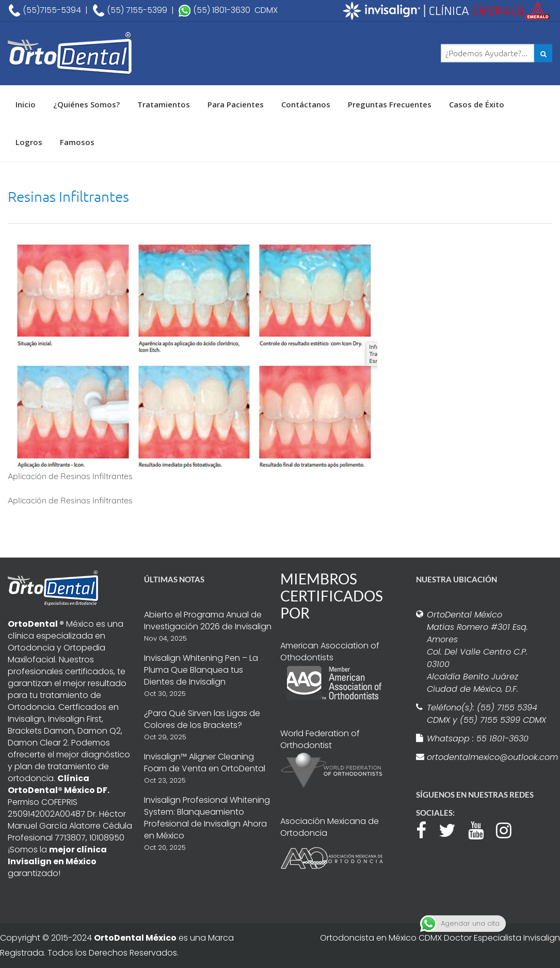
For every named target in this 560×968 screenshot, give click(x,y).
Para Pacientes (236, 104)
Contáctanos (306, 104)
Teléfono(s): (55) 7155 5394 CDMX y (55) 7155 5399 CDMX (486, 714)
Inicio (26, 104)
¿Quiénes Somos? (86, 104)
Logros (29, 142)
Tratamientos (164, 104)
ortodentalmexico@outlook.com (487, 757)
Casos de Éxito (477, 104)
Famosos (77, 142)
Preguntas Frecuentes (390, 104)
